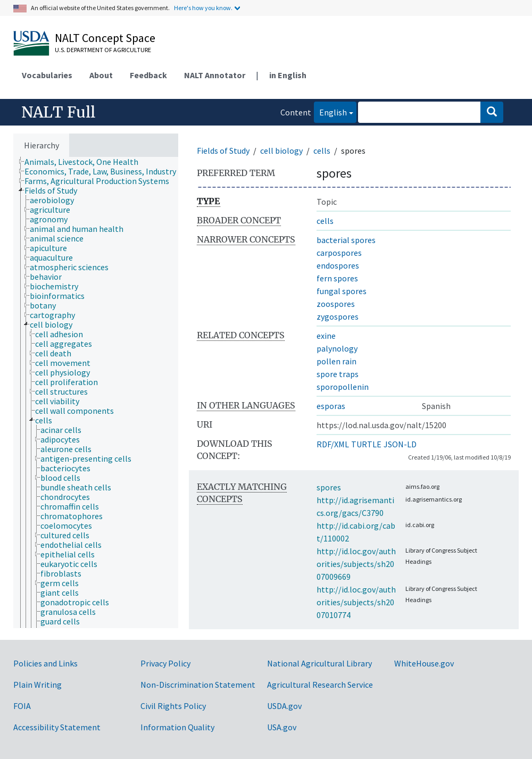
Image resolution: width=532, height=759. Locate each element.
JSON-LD (400, 444)
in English (288, 75)
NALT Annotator (215, 75)
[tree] (96, 393)
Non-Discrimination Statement (198, 685)
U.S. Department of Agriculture (103, 50)
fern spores (337, 278)
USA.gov (282, 727)
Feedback (148, 75)
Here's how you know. (203, 8)
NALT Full (58, 112)
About (101, 75)
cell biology (281, 151)
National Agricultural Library (319, 663)
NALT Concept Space (105, 38)
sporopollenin (343, 387)
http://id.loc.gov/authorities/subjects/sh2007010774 (356, 602)
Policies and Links (45, 663)
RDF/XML (333, 444)
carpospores (339, 253)
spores (329, 487)
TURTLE (366, 444)
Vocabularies (47, 75)
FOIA (22, 706)
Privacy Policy (165, 663)
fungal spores (342, 291)
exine (326, 336)
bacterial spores (346, 240)
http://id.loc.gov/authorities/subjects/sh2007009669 (356, 564)
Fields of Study (223, 151)
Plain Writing (38, 685)
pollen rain (336, 361)
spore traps (338, 374)
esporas (331, 406)
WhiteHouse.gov (424, 663)
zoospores (336, 304)
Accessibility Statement (57, 727)
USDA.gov (284, 706)
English (330, 111)
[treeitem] (86, 162)
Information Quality (177, 727)
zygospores (338, 316)
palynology (337, 348)
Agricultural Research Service (320, 685)
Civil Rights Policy (173, 706)
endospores (338, 265)
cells (322, 151)
